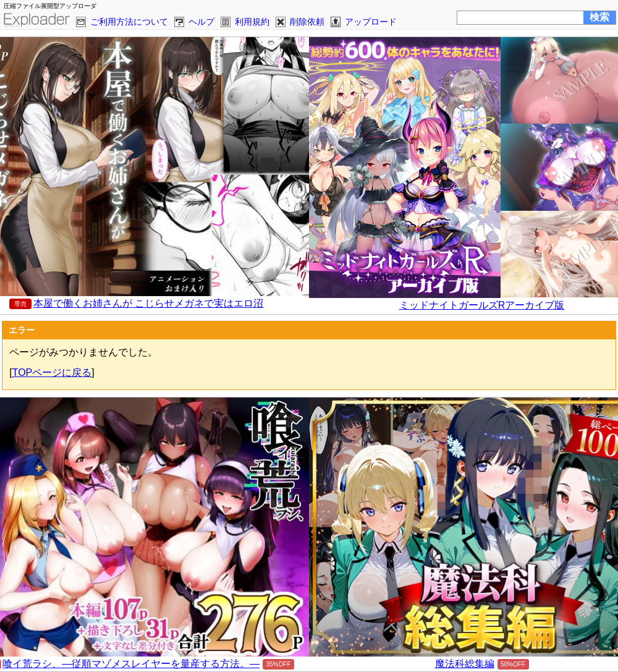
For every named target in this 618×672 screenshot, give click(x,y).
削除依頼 (307, 22)
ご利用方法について (129, 22)
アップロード (371, 22)
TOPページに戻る (52, 372)
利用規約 (252, 22)
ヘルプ (201, 22)
